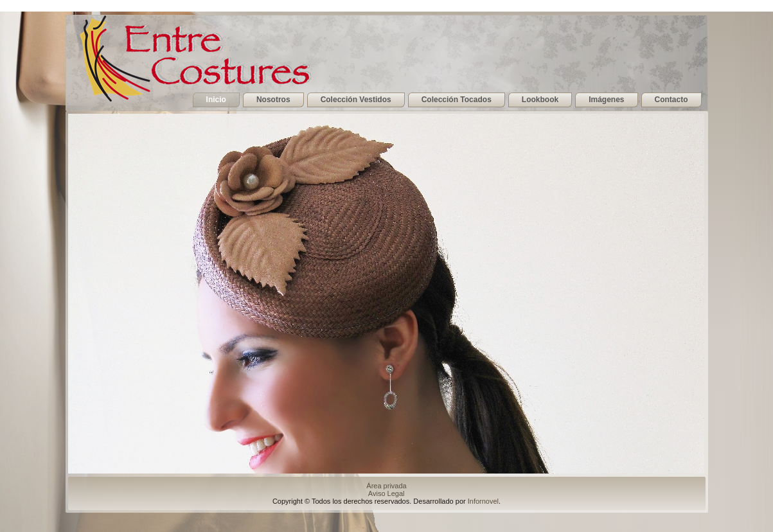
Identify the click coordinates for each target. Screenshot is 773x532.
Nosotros (273, 100)
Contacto (671, 100)
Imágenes (606, 100)
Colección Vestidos (356, 100)
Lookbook (540, 100)
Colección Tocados (457, 100)
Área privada (387, 486)
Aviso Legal (387, 493)
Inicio (216, 100)
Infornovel (483, 501)
